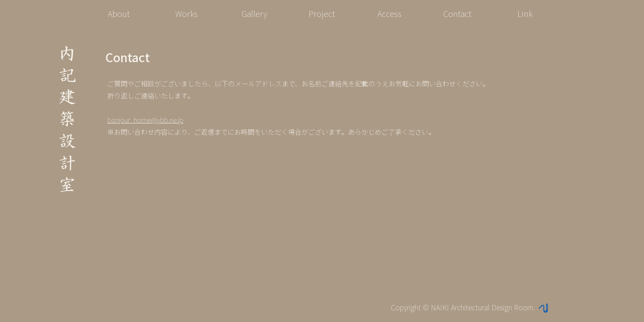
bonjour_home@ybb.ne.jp (145, 120)
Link (525, 13)
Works (186, 13)
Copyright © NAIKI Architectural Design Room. (469, 307)
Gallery (254, 13)
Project (322, 13)
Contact (457, 13)
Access (390, 13)
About (119, 13)
